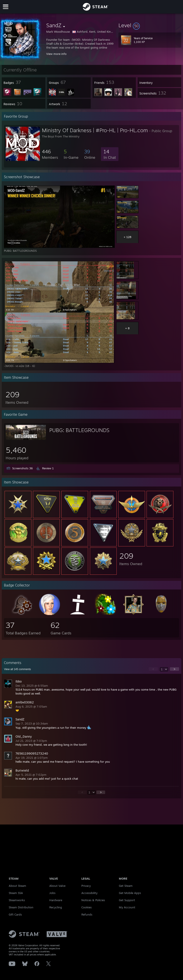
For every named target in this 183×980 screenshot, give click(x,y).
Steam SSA (16, 893)
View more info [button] (56, 54)
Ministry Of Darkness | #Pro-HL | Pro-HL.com (95, 130)
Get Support (127, 900)
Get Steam (126, 886)
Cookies (86, 907)
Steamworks (17, 900)
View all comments (17, 669)
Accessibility (89, 893)
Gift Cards (15, 914)
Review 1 (48, 468)
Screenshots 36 (22, 468)
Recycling (56, 907)
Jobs (52, 893)
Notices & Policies (93, 900)
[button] (150, 25)
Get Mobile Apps (130, 893)
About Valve (57, 886)
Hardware (56, 900)
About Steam (17, 886)
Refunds (87, 914)
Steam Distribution (21, 907)
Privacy (86, 886)
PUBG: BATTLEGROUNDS (79, 430)
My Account (127, 907)
